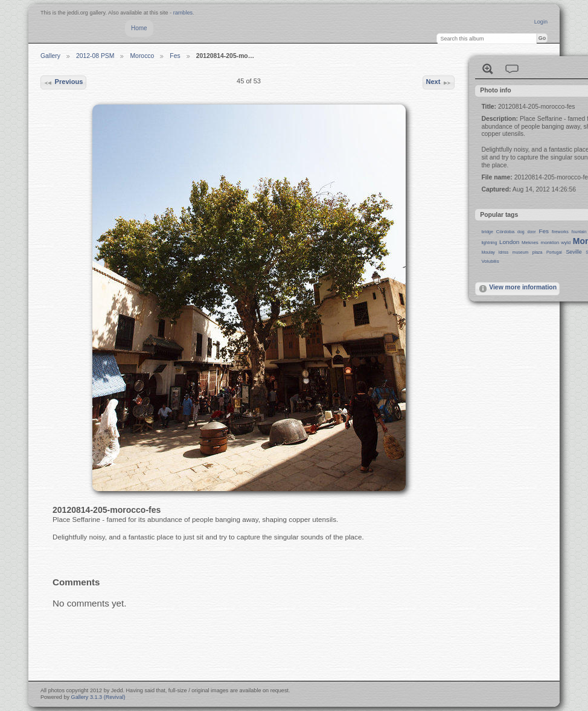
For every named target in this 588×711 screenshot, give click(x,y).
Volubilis (490, 261)
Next (438, 83)
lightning (489, 243)
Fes (175, 56)
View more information (517, 289)
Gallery (50, 56)
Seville (574, 252)
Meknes (530, 243)
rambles (183, 13)
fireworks (560, 232)
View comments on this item (512, 69)
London (509, 242)
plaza (538, 252)
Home (139, 28)
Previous (63, 83)
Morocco (142, 56)
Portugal (554, 252)
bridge (487, 232)
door (532, 232)
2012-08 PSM (95, 56)
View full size (488, 69)
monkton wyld (556, 243)
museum (521, 252)
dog (521, 232)
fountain (579, 232)
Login (541, 22)
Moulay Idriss (495, 252)
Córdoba (506, 232)
